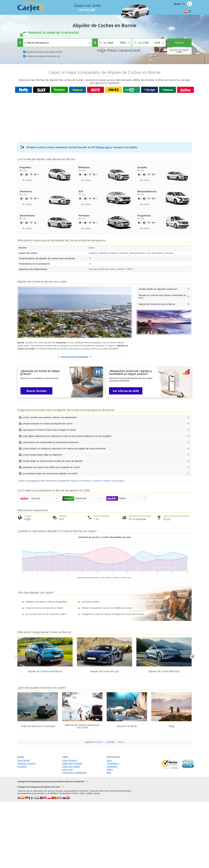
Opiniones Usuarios (27, 763)
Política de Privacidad (72, 763)
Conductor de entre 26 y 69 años (43, 56)
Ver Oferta (27, 180)
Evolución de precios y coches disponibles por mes (105, 537)
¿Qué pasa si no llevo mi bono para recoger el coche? (49, 430)
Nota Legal (67, 769)
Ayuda (177, 4)
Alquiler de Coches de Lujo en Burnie (157, 304)
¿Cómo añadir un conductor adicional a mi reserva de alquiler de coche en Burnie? (64, 449)
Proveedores (113, 763)
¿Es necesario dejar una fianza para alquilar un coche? (50, 473)
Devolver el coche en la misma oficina (44, 52)
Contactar (22, 766)
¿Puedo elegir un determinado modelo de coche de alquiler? (53, 461)
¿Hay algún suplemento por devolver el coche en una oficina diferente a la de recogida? (67, 436)
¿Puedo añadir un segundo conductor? (158, 289)
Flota (109, 760)
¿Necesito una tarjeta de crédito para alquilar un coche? (51, 467)
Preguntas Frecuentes (80, 481)
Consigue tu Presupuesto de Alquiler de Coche (39, 787)
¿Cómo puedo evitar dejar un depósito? (43, 455)
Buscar (179, 42)
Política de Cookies (71, 766)
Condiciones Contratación (74, 772)
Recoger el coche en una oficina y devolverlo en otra (162, 297)
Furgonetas (112, 766)
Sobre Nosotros (70, 760)
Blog (109, 772)
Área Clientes (24, 760)
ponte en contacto (102, 481)
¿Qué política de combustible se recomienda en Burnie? (51, 442)
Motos (110, 769)
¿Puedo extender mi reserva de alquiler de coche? (47, 424)
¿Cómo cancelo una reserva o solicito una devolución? (50, 417)
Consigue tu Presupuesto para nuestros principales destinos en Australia (51, 781)
